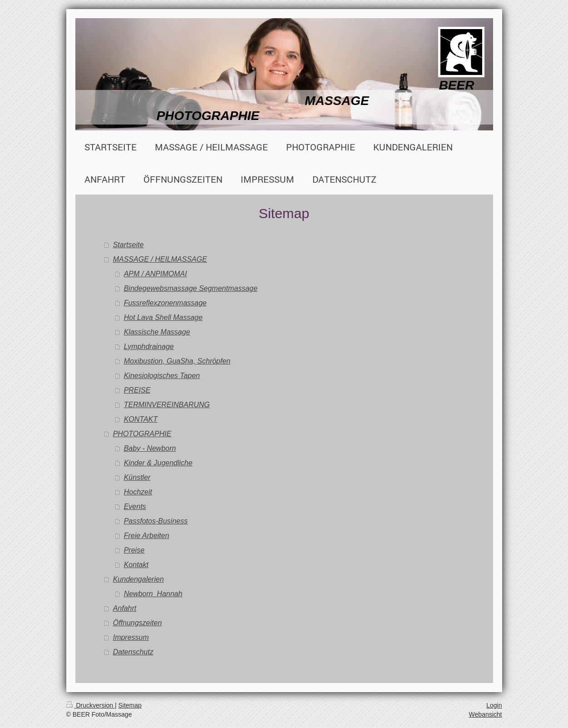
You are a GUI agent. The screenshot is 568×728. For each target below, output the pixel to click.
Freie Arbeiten (147, 536)
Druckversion (91, 705)
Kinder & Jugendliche (158, 463)
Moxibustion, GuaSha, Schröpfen (177, 361)
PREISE (137, 390)
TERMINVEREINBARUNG (167, 405)
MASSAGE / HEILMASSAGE (160, 259)
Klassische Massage (157, 332)
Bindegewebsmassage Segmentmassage (191, 288)
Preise (134, 550)
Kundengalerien (138, 579)
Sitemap (130, 705)
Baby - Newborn (150, 448)
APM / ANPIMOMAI (156, 274)
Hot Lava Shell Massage (163, 317)
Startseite (128, 245)
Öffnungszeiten (138, 623)
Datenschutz (133, 652)
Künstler (137, 477)
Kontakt (136, 565)
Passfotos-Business (156, 521)
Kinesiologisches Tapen (162, 376)
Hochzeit (138, 492)
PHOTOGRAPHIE (142, 434)
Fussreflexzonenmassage (165, 303)
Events (135, 506)
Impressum (131, 637)
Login (494, 705)
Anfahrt (125, 608)
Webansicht (486, 714)
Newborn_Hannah (153, 594)
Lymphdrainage (149, 347)
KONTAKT (141, 419)
